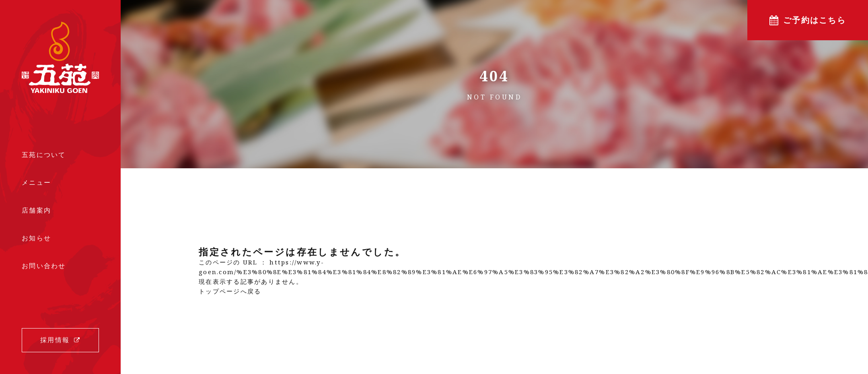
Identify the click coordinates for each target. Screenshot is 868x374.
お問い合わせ (44, 266)
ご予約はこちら (815, 20)
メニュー (36, 182)
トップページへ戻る (230, 291)
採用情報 (55, 340)
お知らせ (36, 238)
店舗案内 (36, 210)
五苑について (44, 155)
